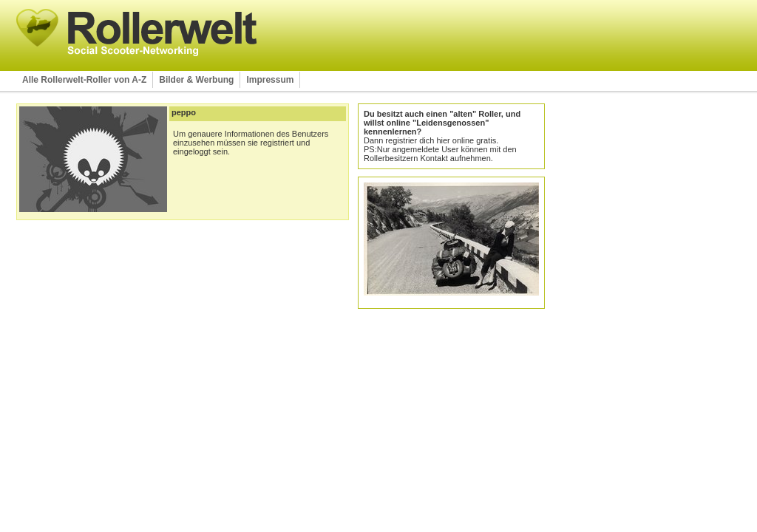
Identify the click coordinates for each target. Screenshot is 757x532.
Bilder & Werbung (196, 80)
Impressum (270, 80)
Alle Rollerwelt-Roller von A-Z (84, 80)
